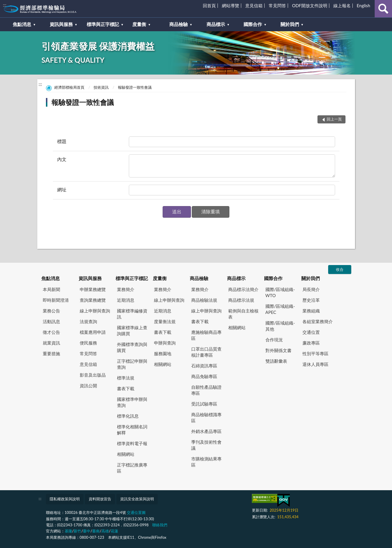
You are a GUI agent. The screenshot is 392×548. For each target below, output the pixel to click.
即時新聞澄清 (56, 300)
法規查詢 (88, 321)
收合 (340, 269)
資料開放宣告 (100, 499)
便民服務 (88, 343)
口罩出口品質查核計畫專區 (206, 352)
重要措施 (51, 353)
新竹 (77, 531)
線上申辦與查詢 (95, 311)
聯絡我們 (160, 525)
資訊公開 (88, 386)
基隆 (68, 531)
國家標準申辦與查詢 (132, 402)
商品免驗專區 (204, 376)
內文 (62, 159)
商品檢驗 (199, 278)
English (364, 5)
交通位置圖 (136, 512)
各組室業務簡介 (318, 321)
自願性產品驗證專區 (206, 390)
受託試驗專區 (204, 404)
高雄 (105, 531)
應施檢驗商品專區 (206, 335)
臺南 (96, 531)
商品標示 (236, 278)
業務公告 (51, 311)
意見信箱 (254, 5)
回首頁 (209, 5)
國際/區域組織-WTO (280, 292)
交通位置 (311, 332)
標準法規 (126, 378)
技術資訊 (101, 87)
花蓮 (114, 531)
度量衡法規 (165, 321)
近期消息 (126, 300)
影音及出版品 (93, 375)
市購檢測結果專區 (206, 462)
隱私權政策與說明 (65, 499)
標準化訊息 (128, 416)
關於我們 (311, 278)
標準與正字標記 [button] (103, 24)
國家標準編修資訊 (132, 314)
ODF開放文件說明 (310, 5)
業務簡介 (126, 289)
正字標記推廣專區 (132, 468)
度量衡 (160, 278)
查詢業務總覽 (93, 300)
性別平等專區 (315, 353)
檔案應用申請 (93, 332)
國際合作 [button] (253, 24)
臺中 (87, 531)
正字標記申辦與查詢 (132, 364)
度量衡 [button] (139, 24)
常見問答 (277, 5)
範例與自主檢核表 (243, 314)
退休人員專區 (315, 364)
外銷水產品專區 (206, 431)
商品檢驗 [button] (179, 24)
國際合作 (273, 278)
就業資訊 (51, 343)
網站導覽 (231, 5)
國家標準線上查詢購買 (132, 331)
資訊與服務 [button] (61, 24)
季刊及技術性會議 (206, 445)
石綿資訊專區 (204, 366)
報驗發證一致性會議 (135, 87)
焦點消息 (51, 278)
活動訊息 (51, 321)
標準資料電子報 (132, 443)
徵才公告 (51, 332)
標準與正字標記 (132, 278)
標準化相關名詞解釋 (132, 430)
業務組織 (311, 311)
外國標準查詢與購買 (132, 347)
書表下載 (126, 388)
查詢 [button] (383, 9)
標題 (62, 141)
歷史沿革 (311, 300)
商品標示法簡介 (243, 289)
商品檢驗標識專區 (206, 418)
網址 (62, 189)
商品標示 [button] (216, 24)
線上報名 (342, 5)
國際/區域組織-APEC (280, 309)
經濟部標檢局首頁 (69, 87)
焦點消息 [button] (22, 24)
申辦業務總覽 (93, 289)
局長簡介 (311, 289)
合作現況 (274, 340)
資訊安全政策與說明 (137, 499)
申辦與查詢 (165, 343)
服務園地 (163, 353)
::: (5, 5)
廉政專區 (311, 343)
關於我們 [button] (290, 24)
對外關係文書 (278, 350)
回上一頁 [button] (334, 119)
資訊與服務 (90, 278)
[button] (177, 212)
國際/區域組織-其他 (280, 326)
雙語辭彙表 (276, 361)
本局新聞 (51, 289)
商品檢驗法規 (204, 300)
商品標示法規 (241, 300)
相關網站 (126, 454)
